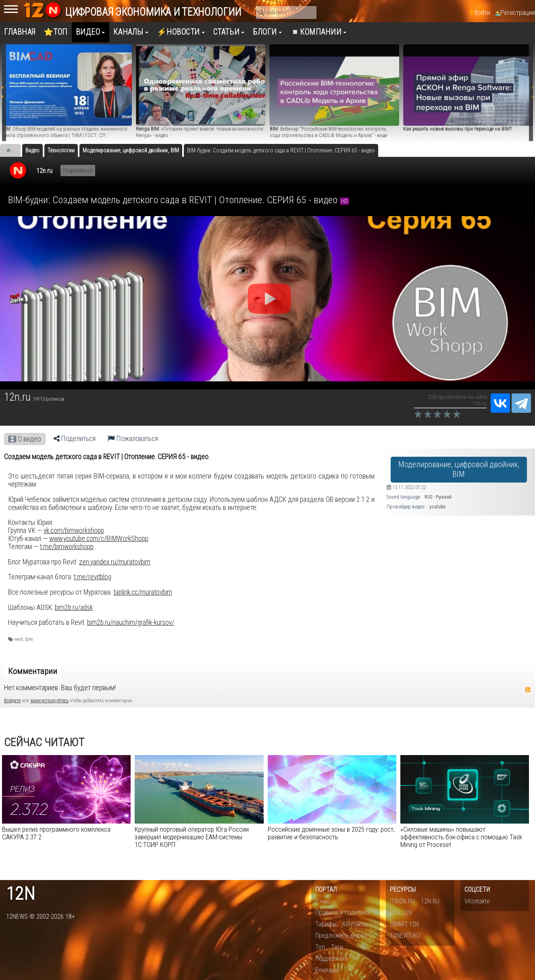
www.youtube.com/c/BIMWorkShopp (99, 539)
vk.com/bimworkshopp (74, 531)
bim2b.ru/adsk (74, 608)
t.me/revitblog (93, 577)
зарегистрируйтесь (49, 701)
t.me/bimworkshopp (67, 547)
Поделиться (75, 439)
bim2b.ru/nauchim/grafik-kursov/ (131, 622)
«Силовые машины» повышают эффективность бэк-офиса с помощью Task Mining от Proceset (461, 837)
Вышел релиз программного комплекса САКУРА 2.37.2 (56, 833)
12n (21, 894)
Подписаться (78, 171)
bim (29, 639)
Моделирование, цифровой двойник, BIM (459, 469)
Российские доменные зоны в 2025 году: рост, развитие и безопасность (331, 833)
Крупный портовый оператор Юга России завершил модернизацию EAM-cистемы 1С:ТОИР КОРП (192, 837)
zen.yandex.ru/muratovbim (115, 562)
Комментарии (33, 671)
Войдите (12, 701)
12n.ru (44, 171)
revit (19, 639)
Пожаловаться (133, 439)
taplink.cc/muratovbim (143, 592)
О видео (25, 439)
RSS (528, 690)
